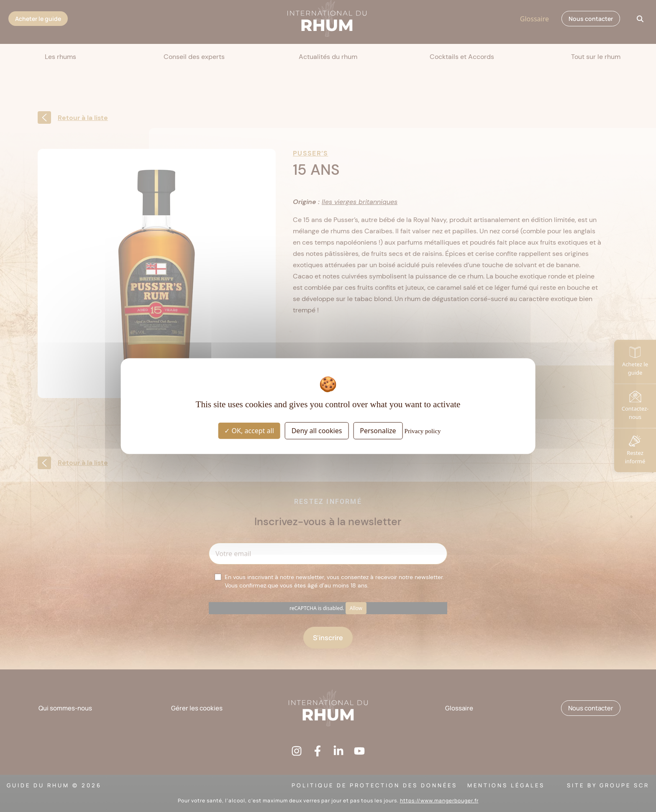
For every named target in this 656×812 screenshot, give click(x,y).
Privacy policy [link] (423, 431)
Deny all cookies (317, 430)
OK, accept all (249, 430)
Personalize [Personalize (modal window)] (378, 430)
